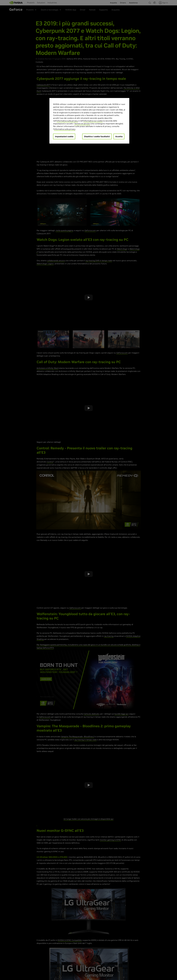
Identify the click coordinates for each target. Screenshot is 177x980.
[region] (89, 121)
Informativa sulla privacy (67, 121)
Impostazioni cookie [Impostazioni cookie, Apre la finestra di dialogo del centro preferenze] (64, 136)
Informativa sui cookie (93, 121)
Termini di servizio (82, 124)
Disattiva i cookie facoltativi (97, 136)
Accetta (119, 136)
